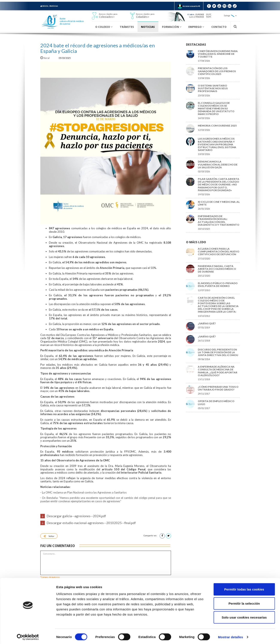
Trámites (127, 27)
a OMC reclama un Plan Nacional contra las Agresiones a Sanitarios (85, 492)
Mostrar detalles (231, 636)
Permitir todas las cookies (244, 588)
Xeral (45, 58)
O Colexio (104, 27)
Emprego (196, 27)
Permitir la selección (244, 602)
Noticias (54, 6)
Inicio (44, 6)
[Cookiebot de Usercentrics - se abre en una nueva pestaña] (28, 636)
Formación (172, 27)
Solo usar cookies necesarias (244, 616)
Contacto (219, 27)
